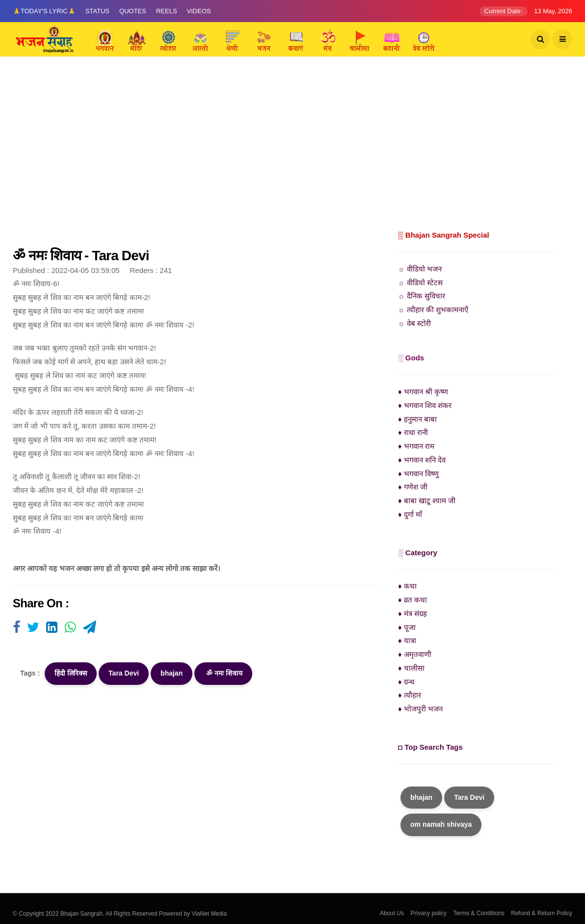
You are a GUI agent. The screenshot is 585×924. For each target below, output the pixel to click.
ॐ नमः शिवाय (223, 673)
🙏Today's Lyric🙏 (44, 11)
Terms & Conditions (479, 913)
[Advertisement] (292, 155)
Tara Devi (124, 673)
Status (97, 11)
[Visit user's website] (16, 628)
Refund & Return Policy (542, 913)
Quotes (133, 11)
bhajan (172, 673)
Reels (167, 11)
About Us (392, 913)
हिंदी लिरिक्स (71, 673)
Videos (199, 11)
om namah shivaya (441, 824)
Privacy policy (429, 913)
